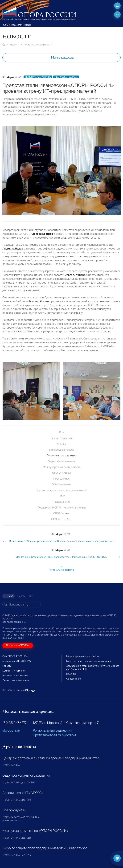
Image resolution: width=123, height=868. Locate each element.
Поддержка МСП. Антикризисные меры (62, 508)
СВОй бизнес (61, 513)
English (21, 596)
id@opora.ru (11, 730)
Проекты (71, 674)
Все (62, 432)
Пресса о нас (61, 479)
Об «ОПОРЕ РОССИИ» (15, 656)
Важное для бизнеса (61, 450)
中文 (31, 596)
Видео (62, 496)
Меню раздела (62, 58)
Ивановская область (66, 77)
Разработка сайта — (18, 690)
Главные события (61, 438)
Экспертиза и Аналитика (16, 680)
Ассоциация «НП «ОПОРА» (17, 661)
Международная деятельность (62, 467)
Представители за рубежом (54, 735)
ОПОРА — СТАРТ (61, 519)
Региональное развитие (37, 45)
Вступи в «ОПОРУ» (18, 645)
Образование (74, 679)
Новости (15, 45)
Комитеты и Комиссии (14, 671)
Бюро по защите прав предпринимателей (61, 490)
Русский (8, 596)
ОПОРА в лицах (62, 473)
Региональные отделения (52, 730)
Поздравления (61, 502)
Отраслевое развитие (61, 461)
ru (117, 14)
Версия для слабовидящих (17, 25)
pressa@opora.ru (11, 820)
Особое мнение (62, 484)
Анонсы (62, 444)
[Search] (22, 605)
